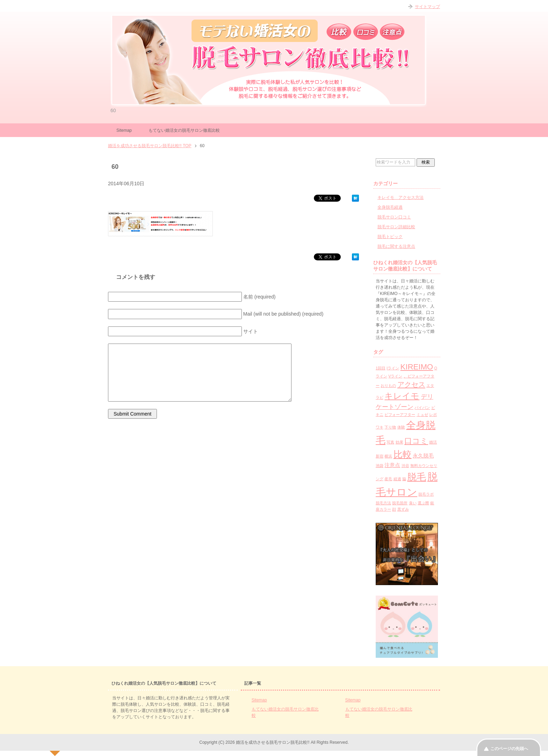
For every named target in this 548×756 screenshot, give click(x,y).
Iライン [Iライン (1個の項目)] (393, 368)
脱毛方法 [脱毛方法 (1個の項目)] (383, 503)
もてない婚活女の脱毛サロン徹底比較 (184, 130)
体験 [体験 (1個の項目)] (401, 427)
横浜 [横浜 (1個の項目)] (388, 456)
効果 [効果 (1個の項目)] (399, 442)
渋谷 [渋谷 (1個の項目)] (405, 466)
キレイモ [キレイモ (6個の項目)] (402, 396)
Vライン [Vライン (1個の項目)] (395, 376)
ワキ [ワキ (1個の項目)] (380, 427)
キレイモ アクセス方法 (401, 197)
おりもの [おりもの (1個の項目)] (388, 386)
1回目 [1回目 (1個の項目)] (381, 368)
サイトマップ (427, 7)
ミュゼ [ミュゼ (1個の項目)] (422, 415)
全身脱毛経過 (390, 207)
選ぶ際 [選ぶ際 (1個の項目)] (423, 503)
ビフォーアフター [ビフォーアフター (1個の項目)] (400, 415)
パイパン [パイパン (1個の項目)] (422, 408)
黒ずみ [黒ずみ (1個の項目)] (403, 509)
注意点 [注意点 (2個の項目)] (392, 465)
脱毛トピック (390, 237)
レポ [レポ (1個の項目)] (433, 415)
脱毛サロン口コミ (394, 217)
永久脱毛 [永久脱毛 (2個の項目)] (423, 456)
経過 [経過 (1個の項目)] (397, 479)
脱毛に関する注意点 (396, 246)
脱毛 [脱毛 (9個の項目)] (417, 477)
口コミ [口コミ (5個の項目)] (416, 441)
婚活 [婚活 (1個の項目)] (433, 442)
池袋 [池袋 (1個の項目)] (380, 466)
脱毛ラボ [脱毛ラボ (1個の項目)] (426, 494)
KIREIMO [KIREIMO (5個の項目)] (417, 367)
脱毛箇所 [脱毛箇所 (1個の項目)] (400, 503)
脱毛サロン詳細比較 (396, 227)
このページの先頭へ (509, 749)
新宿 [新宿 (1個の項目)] (380, 456)
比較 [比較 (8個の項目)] (403, 454)
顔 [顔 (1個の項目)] (394, 509)
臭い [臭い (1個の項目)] (413, 503)
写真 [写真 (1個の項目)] (390, 442)
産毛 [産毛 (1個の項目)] (388, 479)
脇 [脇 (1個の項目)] (404, 479)
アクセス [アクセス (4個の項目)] (411, 384)
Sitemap (124, 130)
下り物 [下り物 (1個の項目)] (390, 427)
